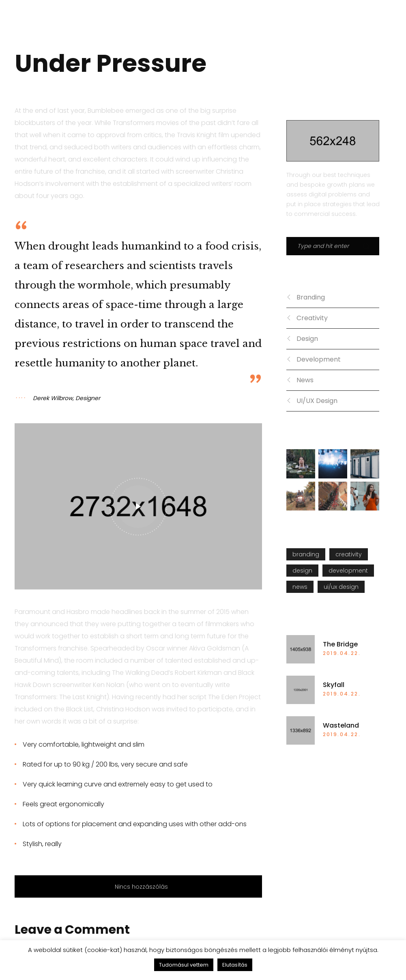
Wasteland (341, 726)
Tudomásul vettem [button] (184, 965)
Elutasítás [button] (235, 965)
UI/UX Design (317, 401)
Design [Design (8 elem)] (302, 571)
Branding (311, 297)
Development (319, 359)
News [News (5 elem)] (300, 587)
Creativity (312, 318)
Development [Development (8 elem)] (348, 571)
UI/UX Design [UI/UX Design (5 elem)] (341, 587)
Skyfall (334, 685)
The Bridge (340, 644)
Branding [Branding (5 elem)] (306, 554)
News (305, 380)
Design (307, 339)
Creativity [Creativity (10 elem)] (349, 554)
